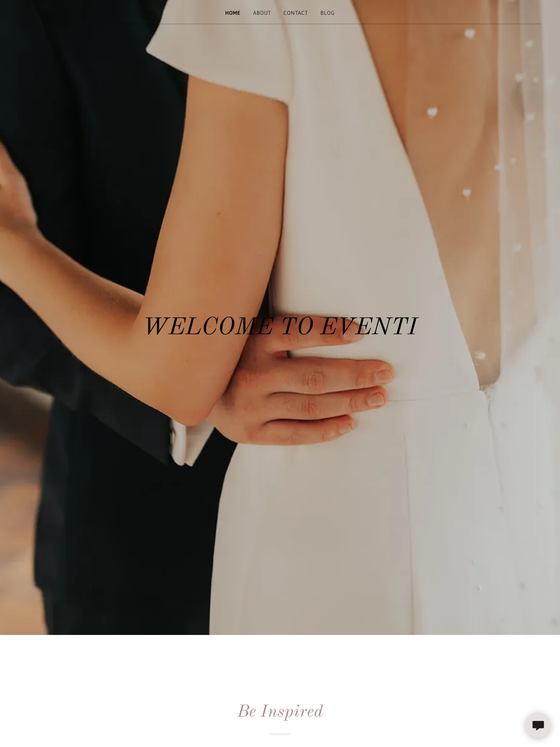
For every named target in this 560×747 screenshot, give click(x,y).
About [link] (262, 13)
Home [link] (233, 13)
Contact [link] (296, 13)
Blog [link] (328, 13)
